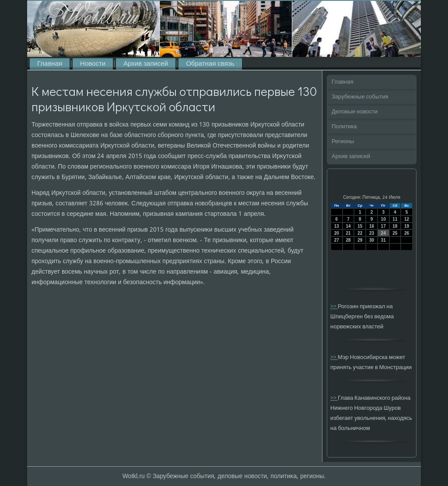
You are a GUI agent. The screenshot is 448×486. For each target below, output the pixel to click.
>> (334, 307)
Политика (344, 127)
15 (360, 226)
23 (372, 233)
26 (407, 233)
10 (383, 219)
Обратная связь (210, 64)
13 (337, 226)
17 (383, 226)
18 (395, 226)
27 (337, 240)
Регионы (343, 142)
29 (360, 240)
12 (407, 219)
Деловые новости (355, 112)
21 (348, 233)
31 (383, 240)
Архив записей (146, 64)
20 (337, 233)
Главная (50, 64)
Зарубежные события (360, 97)
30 (372, 240)
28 (348, 240)
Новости (93, 64)
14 (348, 226)
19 (407, 226)
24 (383, 233)
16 (372, 226)
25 (395, 233)
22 (360, 233)
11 (395, 219)
